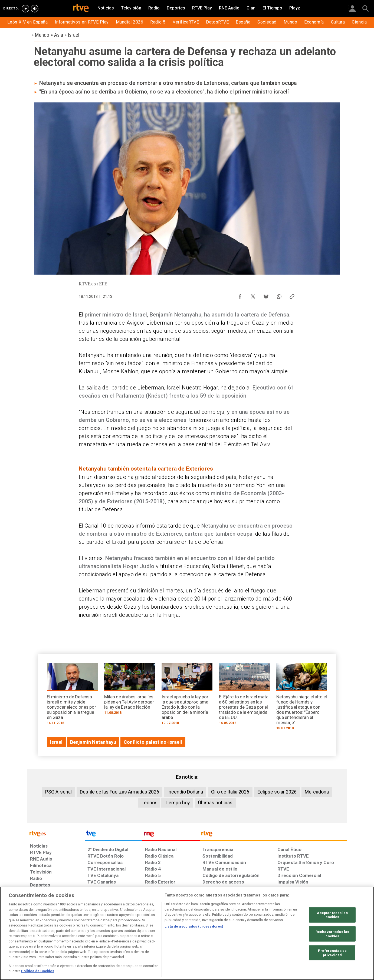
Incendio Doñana (185, 792)
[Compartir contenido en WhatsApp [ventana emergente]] (279, 295)
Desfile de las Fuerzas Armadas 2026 (119, 792)
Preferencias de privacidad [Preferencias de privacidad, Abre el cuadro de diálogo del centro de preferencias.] (332, 953)
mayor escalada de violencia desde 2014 (156, 599)
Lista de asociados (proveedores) (194, 926)
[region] (187, 933)
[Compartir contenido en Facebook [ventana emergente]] (240, 295)
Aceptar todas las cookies (332, 915)
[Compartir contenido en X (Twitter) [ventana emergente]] (253, 295)
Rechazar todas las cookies (332, 934)
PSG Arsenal (58, 792)
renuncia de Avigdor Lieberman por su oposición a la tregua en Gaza (180, 323)
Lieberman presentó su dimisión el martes (131, 591)
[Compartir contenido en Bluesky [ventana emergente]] (266, 295)
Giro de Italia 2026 (230, 792)
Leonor (149, 803)
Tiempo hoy (177, 803)
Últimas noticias (215, 803)
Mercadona (317, 792)
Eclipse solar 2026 (277, 792)
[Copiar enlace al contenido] (292, 295)
